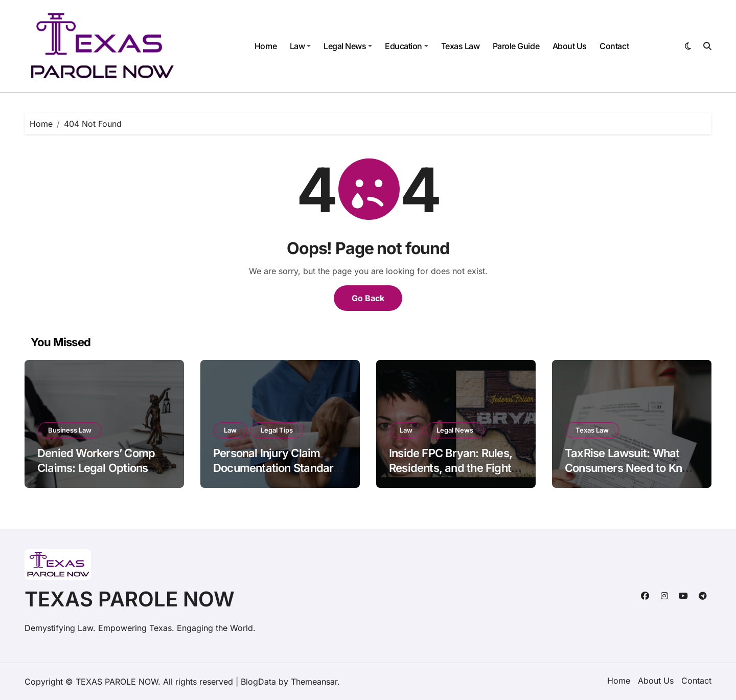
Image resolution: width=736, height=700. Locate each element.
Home (266, 46)
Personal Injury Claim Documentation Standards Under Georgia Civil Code (280, 468)
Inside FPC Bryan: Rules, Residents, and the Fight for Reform (451, 468)
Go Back (368, 298)
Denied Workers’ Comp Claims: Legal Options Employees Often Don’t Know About (96, 475)
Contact (614, 46)
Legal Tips (277, 430)
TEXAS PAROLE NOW (130, 599)
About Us (570, 46)
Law (301, 46)
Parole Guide (516, 46)
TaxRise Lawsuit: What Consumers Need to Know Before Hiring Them (631, 468)
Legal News (348, 46)
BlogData (258, 682)
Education (407, 46)
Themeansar (314, 682)
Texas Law (461, 46)
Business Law (70, 430)
